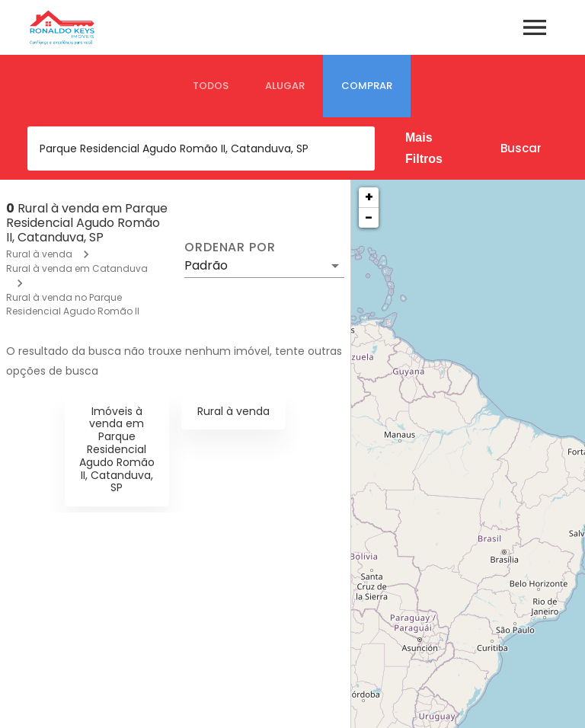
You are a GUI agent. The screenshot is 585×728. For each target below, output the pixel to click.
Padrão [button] (206, 265)
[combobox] (201, 148)
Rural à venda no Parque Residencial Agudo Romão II (73, 304)
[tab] (211, 86)
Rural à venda (39, 254)
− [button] (369, 217)
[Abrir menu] (535, 27)
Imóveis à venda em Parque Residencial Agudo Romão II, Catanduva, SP (117, 450)
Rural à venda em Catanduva (77, 268)
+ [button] (369, 197)
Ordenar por (230, 247)
